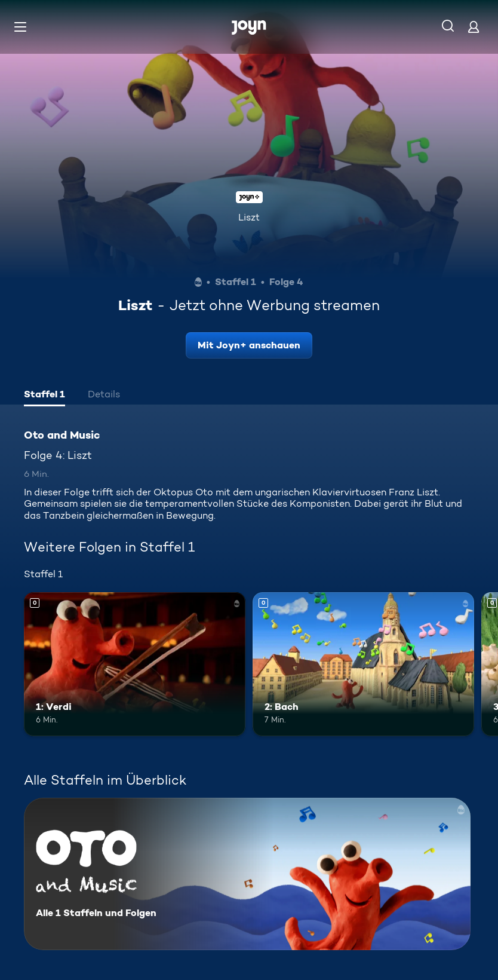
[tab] (44, 396)
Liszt (249, 217)
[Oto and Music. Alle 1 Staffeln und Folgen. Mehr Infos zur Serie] (247, 874)
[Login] (474, 27)
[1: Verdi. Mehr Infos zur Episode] (135, 664)
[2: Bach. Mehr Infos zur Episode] (363, 664)
